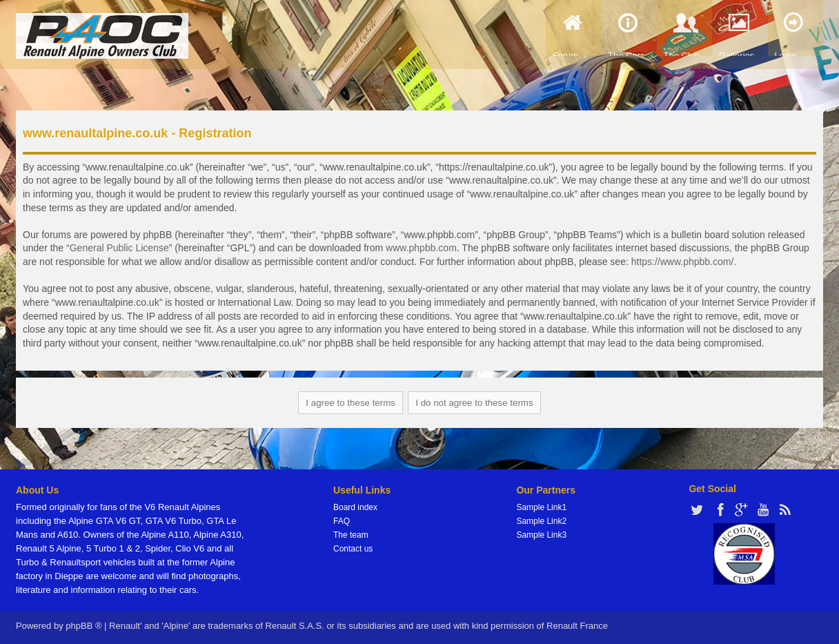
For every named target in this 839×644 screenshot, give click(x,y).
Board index (355, 507)
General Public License (119, 248)
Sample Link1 (541, 507)
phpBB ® (83, 626)
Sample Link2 (541, 521)
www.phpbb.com (421, 248)
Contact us (353, 549)
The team (351, 535)
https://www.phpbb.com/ (683, 262)
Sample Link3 (541, 535)
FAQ (342, 521)
